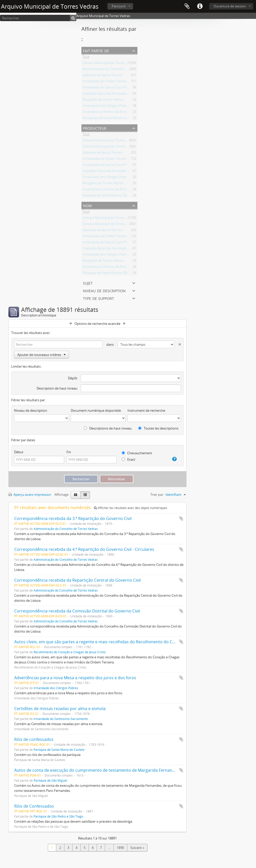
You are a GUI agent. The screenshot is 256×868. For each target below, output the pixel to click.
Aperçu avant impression (30, 495)
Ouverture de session (230, 6)
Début (19, 452)
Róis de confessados (34, 739)
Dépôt (73, 378)
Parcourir (119, 6)
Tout (86, 58)
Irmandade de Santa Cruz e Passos (109, 88)
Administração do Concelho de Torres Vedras (116, 70)
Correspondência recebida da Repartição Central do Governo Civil (77, 580)
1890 (120, 848)
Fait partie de (96, 50)
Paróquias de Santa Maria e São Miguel (112, 119)
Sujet (88, 283)
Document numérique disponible (96, 410)
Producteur (95, 128)
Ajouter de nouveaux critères (41, 355)
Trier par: (157, 495)
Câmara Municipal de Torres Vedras (109, 64)
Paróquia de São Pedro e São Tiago (58, 816)
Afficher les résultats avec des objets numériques (131, 508)
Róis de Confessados (34, 806)
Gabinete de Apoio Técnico (103, 76)
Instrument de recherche (146, 410)
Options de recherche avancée (97, 324)
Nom (87, 205)
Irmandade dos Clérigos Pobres (106, 106)
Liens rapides (200, 6)
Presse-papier (187, 6)
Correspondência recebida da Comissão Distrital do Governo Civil (77, 611)
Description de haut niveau (57, 388)
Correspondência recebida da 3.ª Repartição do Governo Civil (73, 518)
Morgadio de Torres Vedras (103, 100)
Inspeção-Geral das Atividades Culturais (112, 94)
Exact (129, 459)
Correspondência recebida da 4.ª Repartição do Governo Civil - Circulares (84, 549)
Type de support (98, 298)
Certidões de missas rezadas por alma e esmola (60, 709)
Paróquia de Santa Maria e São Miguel (111, 196)
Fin (69, 452)
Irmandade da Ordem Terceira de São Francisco (118, 82)
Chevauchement (137, 453)
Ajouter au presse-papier (181, 518)
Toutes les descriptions (158, 428)
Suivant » (137, 848)
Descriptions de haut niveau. (108, 428)
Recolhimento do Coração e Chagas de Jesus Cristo (70, 652)
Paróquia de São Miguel (50, 780)
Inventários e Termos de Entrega (107, 113)
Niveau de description (104, 290)
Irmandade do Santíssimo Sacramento (61, 719)
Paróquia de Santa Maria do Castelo (59, 750)
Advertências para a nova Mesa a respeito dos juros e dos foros (75, 678)
